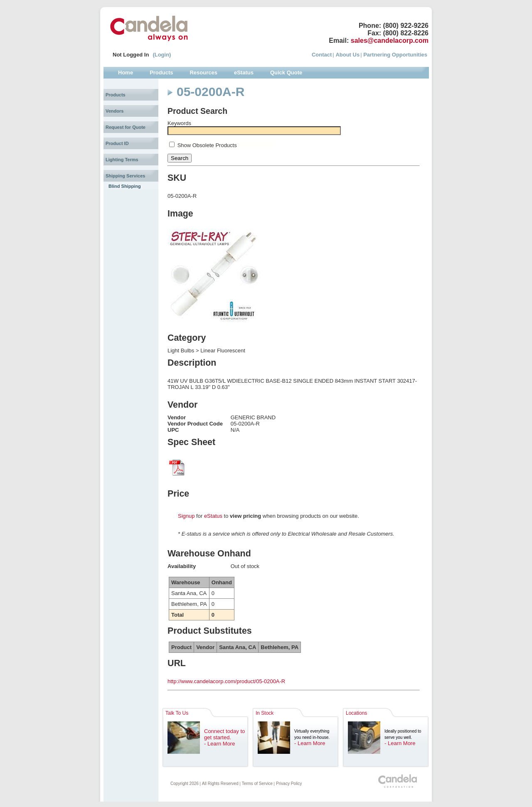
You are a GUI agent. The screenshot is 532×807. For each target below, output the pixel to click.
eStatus (213, 516)
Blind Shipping (125, 186)
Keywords (179, 123)
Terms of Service (257, 784)
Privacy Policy (289, 784)
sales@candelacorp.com (390, 41)
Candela (149, 28)
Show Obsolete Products (207, 145)
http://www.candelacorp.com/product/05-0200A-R (226, 681)
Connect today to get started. (224, 734)
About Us (347, 55)
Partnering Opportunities (395, 55)
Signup (186, 516)
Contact (322, 55)
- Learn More (219, 744)
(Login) (162, 55)
